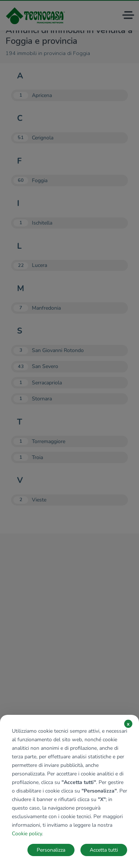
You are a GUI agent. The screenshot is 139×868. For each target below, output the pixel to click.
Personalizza (51, 850)
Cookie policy (27, 834)
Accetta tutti (104, 850)
